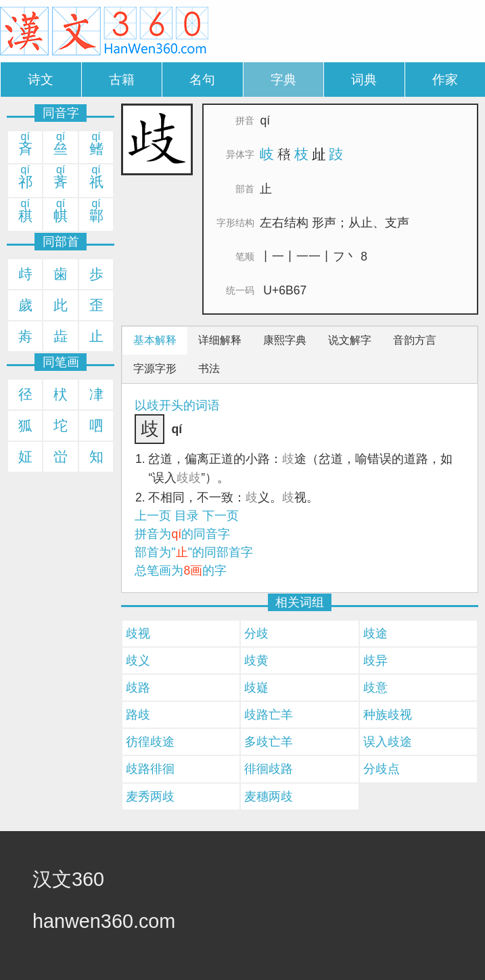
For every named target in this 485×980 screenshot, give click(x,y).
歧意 (375, 688)
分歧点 (382, 769)
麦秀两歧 (150, 797)
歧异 (375, 661)
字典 (283, 80)
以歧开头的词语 (177, 405)
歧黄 (256, 661)
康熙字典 (285, 340)
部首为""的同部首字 (194, 552)
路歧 (138, 715)
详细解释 (220, 340)
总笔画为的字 (181, 571)
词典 (364, 80)
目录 (187, 516)
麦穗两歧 (269, 797)
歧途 (375, 633)
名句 (202, 80)
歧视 (138, 633)
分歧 (256, 633)
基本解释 (155, 340)
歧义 (138, 661)
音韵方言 (415, 340)
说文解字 (350, 340)
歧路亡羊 (269, 715)
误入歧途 (388, 742)
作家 (445, 80)
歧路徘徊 (150, 769)
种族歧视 (388, 715)
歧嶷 (256, 688)
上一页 (153, 516)
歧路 (138, 688)
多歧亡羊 (269, 742)
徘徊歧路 (269, 769)
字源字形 (155, 369)
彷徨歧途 (150, 742)
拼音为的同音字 (182, 534)
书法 (209, 369)
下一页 (221, 516)
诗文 (41, 80)
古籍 (122, 80)
